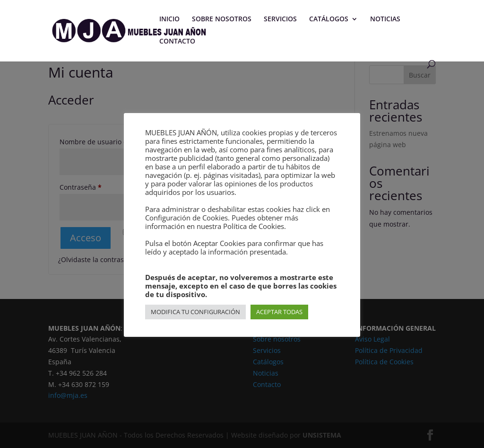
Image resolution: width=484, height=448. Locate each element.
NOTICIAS (385, 19)
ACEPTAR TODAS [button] (279, 312)
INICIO (169, 19)
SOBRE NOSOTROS (222, 19)
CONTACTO (177, 42)
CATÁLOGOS (329, 19)
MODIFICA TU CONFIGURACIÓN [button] (195, 312)
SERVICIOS (280, 19)
